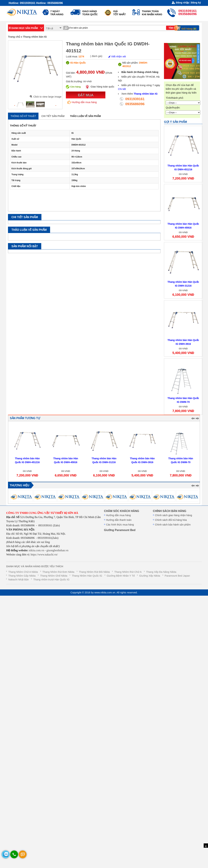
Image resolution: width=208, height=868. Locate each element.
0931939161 (135, 99)
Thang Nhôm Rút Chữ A (128, 572)
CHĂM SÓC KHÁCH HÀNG (122, 511)
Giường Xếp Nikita (150, 576)
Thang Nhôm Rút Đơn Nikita (58, 572)
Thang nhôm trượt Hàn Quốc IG (51, 580)
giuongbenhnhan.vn (57, 550)
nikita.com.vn (37, 550)
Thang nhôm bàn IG (35, 37)
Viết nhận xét (117, 56)
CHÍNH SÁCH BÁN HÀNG (170, 511)
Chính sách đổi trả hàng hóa (171, 520)
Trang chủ (14, 37)
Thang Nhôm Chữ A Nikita (23, 572)
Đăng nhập (183, 3)
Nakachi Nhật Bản (19, 580)
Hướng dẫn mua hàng (82, 102)
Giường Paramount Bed (120, 530)
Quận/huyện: (173, 108)
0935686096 (135, 104)
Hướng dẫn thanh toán (119, 520)
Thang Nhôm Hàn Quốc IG (87, 576)
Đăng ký (196, 3)
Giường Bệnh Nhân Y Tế (121, 576)
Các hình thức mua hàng (120, 525)
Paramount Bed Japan (177, 576)
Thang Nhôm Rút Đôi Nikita (94, 572)
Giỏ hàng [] (187, 28)
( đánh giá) (96, 56)
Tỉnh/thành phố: (175, 98)
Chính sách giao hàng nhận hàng (174, 515)
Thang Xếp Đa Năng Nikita (161, 572)
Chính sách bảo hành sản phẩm (173, 525)
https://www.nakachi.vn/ (44, 554)
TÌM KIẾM (174, 28)
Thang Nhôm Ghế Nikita (54, 576)
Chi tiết (122, 89)
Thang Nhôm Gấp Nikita (22, 576)
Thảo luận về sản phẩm (85, 116)
